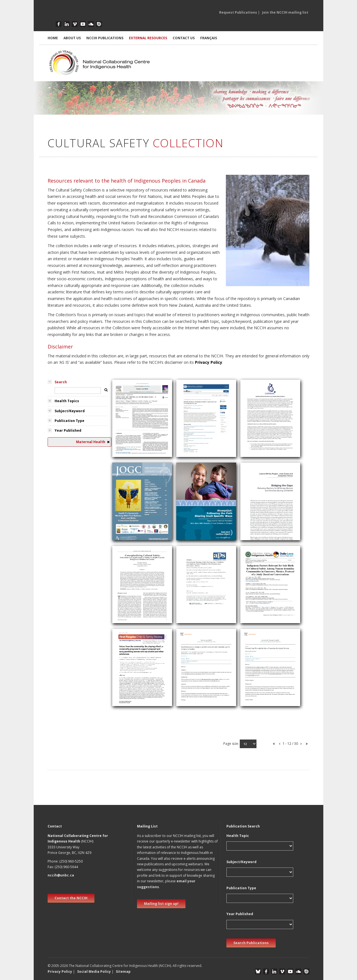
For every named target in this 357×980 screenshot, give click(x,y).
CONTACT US (184, 38)
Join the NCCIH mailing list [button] (285, 12)
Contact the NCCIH (71, 898)
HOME (53, 38)
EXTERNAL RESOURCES (148, 38)
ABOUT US (72, 38)
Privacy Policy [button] (60, 972)
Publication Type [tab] (69, 421)
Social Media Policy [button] (94, 972)
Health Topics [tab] (67, 401)
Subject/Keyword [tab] (70, 411)
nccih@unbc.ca (61, 875)
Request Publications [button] (238, 12)
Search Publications (251, 943)
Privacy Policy (209, 362)
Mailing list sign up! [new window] (161, 904)
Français (209, 38)
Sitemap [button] (123, 972)
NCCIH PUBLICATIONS (105, 38)
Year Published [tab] (68, 430)
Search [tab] (61, 382)
